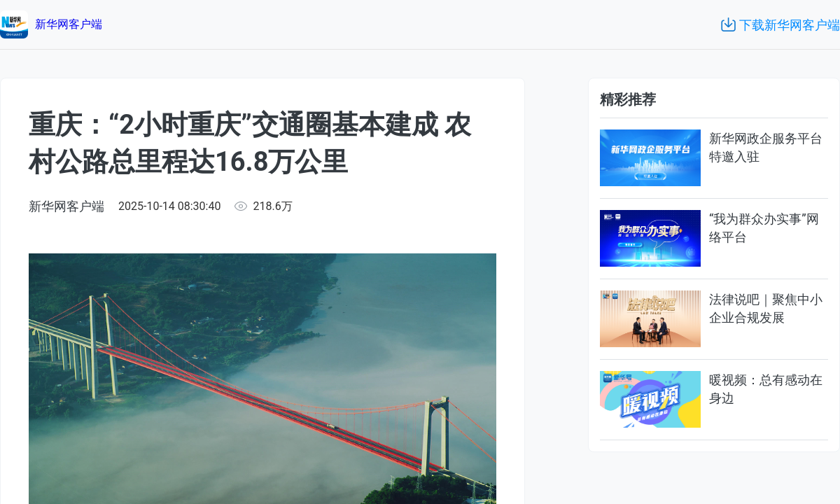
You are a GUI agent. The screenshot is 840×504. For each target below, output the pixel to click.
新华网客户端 (66, 206)
